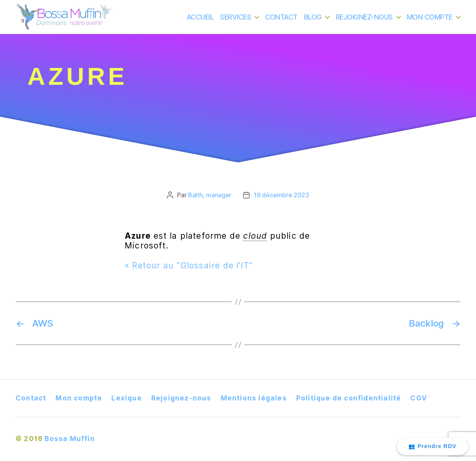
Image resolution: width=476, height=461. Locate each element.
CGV (419, 398)
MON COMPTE (430, 21)
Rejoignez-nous (181, 398)
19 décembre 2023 (281, 195)
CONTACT (281, 21)
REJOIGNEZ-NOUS (364, 21)
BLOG (313, 21)
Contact (31, 398)
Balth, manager (210, 195)
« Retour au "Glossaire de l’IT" (189, 265)
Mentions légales (254, 398)
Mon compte (79, 398)
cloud (255, 236)
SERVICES (235, 21)
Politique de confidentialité (349, 398)
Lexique (126, 398)
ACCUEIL (200, 21)
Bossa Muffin (70, 439)
